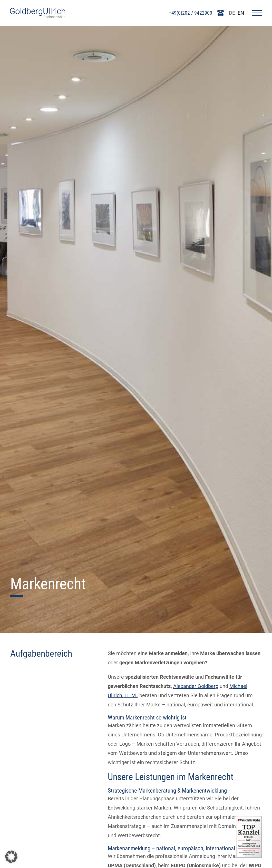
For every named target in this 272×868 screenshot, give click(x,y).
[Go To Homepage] (38, 16)
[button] (11, 857)
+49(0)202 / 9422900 (191, 13)
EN (241, 13)
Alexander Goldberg (196, 686)
